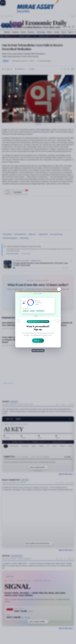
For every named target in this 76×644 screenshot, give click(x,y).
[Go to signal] (34, 316)
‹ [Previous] (18, 320)
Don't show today (38, 351)
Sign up (38, 341)
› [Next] (58, 320)
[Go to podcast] (38, 316)
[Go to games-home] (41, 316)
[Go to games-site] (42, 316)
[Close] (59, 289)
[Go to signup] (36, 316)
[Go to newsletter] (39, 316)
